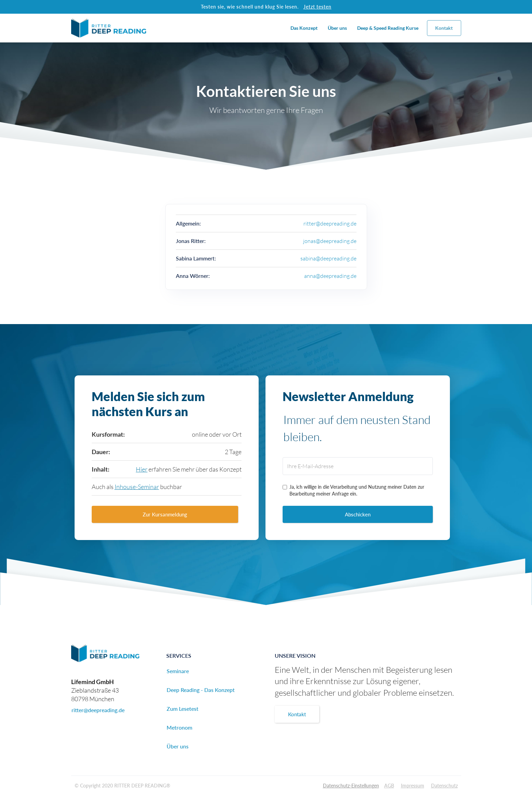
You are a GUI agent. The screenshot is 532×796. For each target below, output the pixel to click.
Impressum (413, 786)
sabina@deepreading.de (328, 258)
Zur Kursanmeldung (165, 514)
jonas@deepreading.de (330, 241)
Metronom (179, 727)
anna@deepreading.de (330, 276)
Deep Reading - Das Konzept (201, 690)
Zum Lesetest (183, 709)
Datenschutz (444, 786)
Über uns (337, 28)
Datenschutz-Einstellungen (351, 786)
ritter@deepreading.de (330, 223)
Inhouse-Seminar (137, 487)
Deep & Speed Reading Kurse (388, 28)
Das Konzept (304, 28)
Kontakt (444, 28)
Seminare (178, 671)
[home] (109, 28)
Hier (142, 469)
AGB (389, 786)
